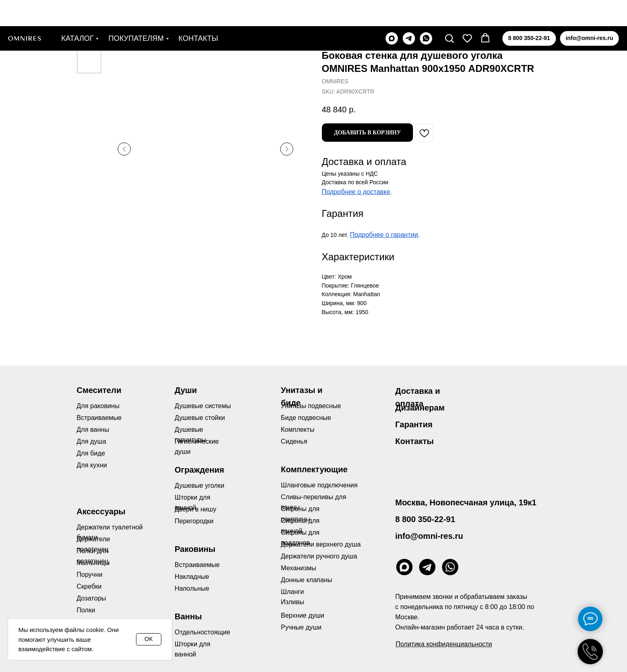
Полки (86, 610)
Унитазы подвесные (311, 406)
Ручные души (301, 627)
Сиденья (294, 441)
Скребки (89, 586)
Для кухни (92, 465)
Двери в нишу (196, 509)
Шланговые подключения (319, 485)
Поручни (90, 575)
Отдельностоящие (203, 632)
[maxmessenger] (392, 12)
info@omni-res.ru (429, 536)
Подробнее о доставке (356, 192)
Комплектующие (314, 469)
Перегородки (194, 521)
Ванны (189, 616)
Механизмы (299, 568)
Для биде (91, 453)
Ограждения (200, 470)
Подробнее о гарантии (384, 235)
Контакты (198, 12)
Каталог (77, 12)
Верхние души (303, 615)
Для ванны (93, 430)
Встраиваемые (197, 565)
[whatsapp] (426, 12)
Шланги (293, 592)
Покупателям (136, 12)
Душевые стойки (200, 418)
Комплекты (298, 430)
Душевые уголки (200, 486)
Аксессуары (101, 511)
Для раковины (98, 406)
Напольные (192, 588)
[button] (449, 12)
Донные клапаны (307, 580)
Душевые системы (203, 406)
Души (186, 390)
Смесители (99, 390)
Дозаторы (91, 598)
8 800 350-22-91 (425, 519)
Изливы (293, 602)
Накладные (192, 577)
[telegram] (409, 12)
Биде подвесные (306, 418)
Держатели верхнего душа (321, 544)
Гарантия (414, 424)
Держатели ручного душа (319, 556)
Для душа (91, 441)
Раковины (195, 549)
